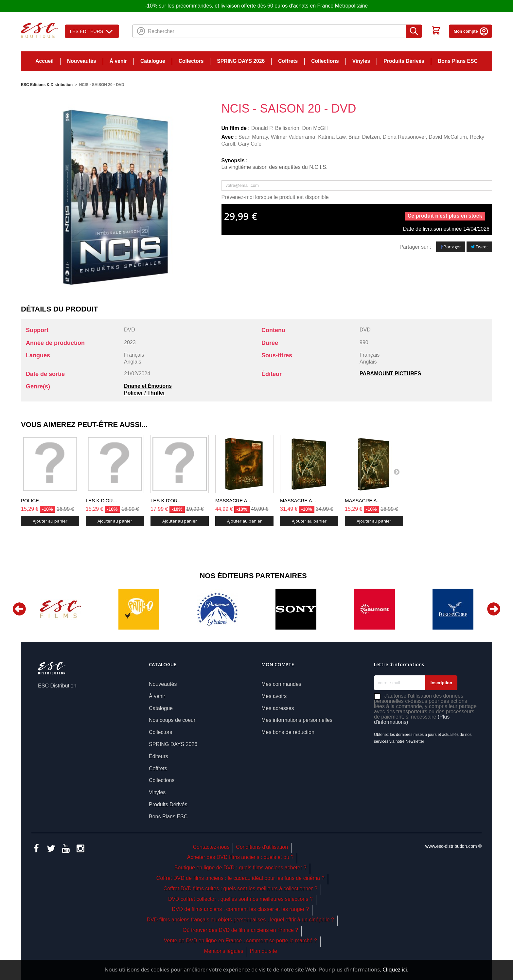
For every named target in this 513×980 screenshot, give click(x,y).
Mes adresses (278, 708)
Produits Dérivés (404, 61)
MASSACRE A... (233, 500)
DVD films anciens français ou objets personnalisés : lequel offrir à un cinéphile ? (240, 920)
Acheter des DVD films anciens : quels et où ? (240, 857)
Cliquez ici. (395, 970)
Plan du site (263, 951)
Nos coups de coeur (172, 720)
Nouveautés (82, 61)
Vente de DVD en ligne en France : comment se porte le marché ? (240, 941)
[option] (60, 609)
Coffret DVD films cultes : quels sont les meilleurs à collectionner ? (240, 889)
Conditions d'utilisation (262, 847)
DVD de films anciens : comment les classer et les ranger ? (240, 909)
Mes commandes (281, 684)
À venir (118, 61)
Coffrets (288, 61)
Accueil (44, 61)
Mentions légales (223, 951)
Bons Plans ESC (458, 61)
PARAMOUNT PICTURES (390, 374)
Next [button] (494, 609)
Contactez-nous (211, 847)
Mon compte (471, 31)
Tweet (479, 247)
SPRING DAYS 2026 (241, 61)
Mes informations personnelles (297, 720)
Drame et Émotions (148, 386)
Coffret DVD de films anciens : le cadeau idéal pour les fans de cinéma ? (240, 878)
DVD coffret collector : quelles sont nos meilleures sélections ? (240, 899)
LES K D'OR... (101, 500)
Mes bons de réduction (288, 732)
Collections (325, 61)
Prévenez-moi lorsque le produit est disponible (275, 197)
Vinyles (361, 61)
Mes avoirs (274, 696)
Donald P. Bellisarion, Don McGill (290, 128)
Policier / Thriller (144, 393)
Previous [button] (19, 609)
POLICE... (32, 500)
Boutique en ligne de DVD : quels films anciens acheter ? (240, 868)
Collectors (191, 61)
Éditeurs (159, 756)
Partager (451, 247)
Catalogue (153, 61)
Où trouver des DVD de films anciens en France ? (240, 930)
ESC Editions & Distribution (47, 85)
